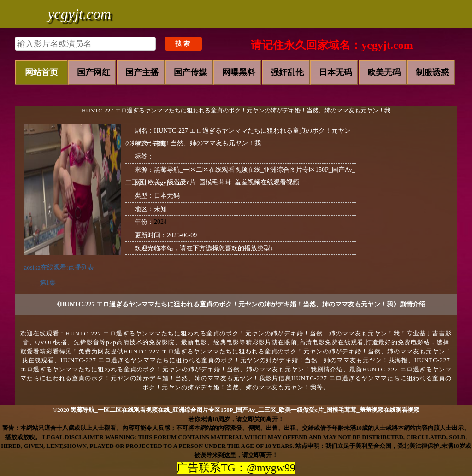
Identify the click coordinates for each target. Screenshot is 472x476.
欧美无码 (384, 72)
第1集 (48, 283)
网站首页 (41, 72)
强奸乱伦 (287, 72)
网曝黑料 (239, 72)
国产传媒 (190, 72)
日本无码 (336, 72)
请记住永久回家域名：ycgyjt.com (332, 45)
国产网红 (94, 72)
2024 (160, 222)
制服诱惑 (432, 72)
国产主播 (142, 72)
